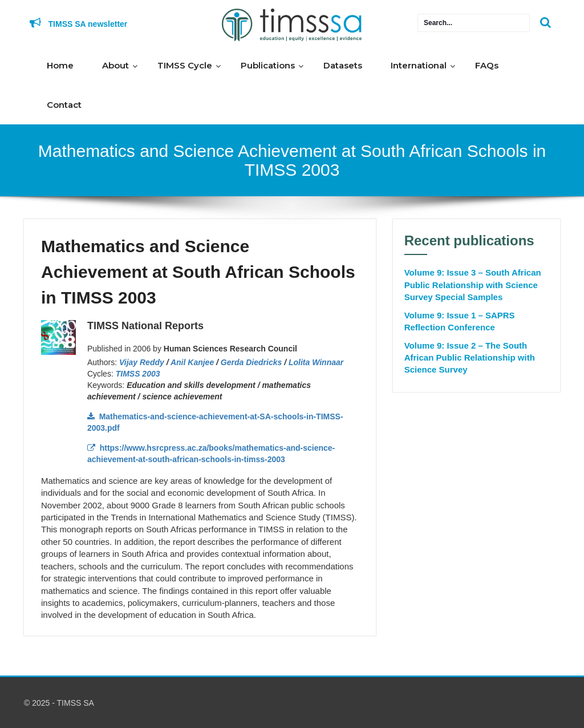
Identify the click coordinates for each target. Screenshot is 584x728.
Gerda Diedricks (251, 362)
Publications (268, 65)
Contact (64, 105)
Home (60, 65)
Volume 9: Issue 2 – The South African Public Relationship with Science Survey (470, 358)
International (419, 65)
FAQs (487, 65)
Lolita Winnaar (316, 362)
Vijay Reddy (142, 362)
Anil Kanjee (192, 362)
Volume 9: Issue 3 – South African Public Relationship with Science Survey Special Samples (473, 285)
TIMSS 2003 (138, 374)
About (115, 65)
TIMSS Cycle (185, 65)
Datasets (343, 65)
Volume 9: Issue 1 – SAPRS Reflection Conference (460, 321)
